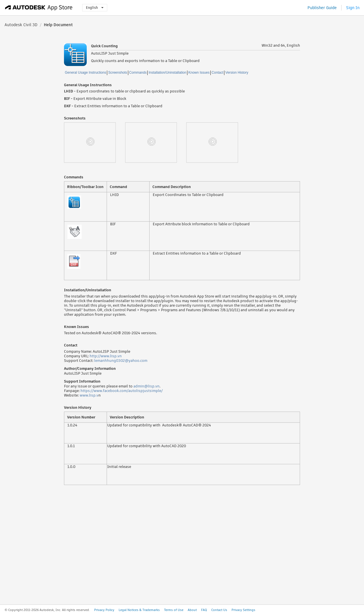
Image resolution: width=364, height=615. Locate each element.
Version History (237, 73)
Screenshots (118, 73)
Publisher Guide (322, 8)
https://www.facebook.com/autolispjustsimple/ (122, 391)
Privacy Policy (104, 610)
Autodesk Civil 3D (21, 25)
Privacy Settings (243, 610)
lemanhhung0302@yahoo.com (121, 361)
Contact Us (219, 610)
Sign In (353, 8)
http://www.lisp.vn (106, 356)
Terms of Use (174, 610)
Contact (217, 73)
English (95, 8)
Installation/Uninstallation (167, 73)
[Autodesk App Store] (39, 8)
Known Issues (199, 73)
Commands (138, 73)
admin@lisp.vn (146, 386)
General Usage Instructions (85, 73)
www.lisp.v (89, 395)
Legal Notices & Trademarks (139, 610)
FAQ (204, 610)
